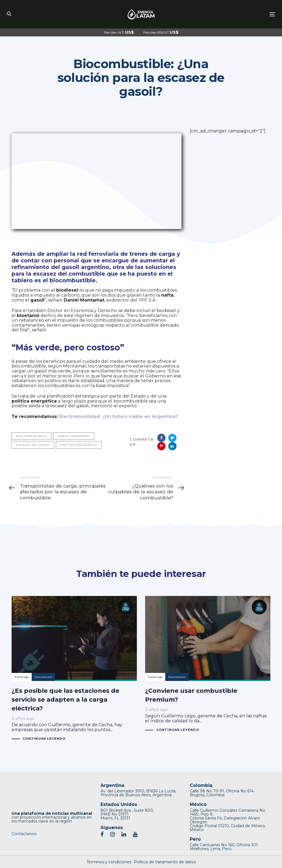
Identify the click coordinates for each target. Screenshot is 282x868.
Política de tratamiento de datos (165, 862)
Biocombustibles (32, 436)
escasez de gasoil (33, 445)
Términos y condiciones (109, 862)
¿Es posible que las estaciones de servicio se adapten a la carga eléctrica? (74, 669)
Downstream (43, 677)
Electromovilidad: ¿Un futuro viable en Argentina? (118, 416)
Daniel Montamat (74, 436)
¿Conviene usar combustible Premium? (208, 664)
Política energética (79, 445)
